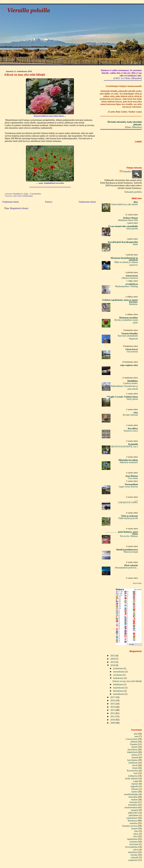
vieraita (134, 855)
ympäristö (133, 860)
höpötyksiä (132, 752)
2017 (113, 697)
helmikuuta (119, 691)
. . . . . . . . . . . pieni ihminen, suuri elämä (122, 533)
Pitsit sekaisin (131, 565)
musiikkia (133, 805)
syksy (136, 834)
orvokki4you (132, 284)
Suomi (134, 828)
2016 (113, 700)
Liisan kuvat (132, 349)
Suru (136, 831)
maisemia (133, 797)
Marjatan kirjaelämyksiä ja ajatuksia (124, 259)
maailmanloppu (131, 794)
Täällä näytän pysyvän (128, 518)
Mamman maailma (129, 318)
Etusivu (49, 202)
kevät (19, 196)
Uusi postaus (132, 352)
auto (15, 196)
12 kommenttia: (36, 194)
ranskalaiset (132, 818)
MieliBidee (132, 381)
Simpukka (127, 171)
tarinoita (133, 842)
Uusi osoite (133, 478)
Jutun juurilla (132, 229)
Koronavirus (133, 771)
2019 (113, 662)
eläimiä (134, 742)
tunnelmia (133, 852)
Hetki (135, 244)
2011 (113, 716)
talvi (135, 836)
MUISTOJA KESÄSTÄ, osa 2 (125, 447)
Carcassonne (131, 739)
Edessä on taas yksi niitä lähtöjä (25, 75)
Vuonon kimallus (130, 333)
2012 (113, 713)
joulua (134, 755)
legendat (135, 786)
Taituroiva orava (131, 431)
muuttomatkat (28, 196)
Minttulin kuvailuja (128, 460)
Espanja (134, 744)
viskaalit (135, 857)
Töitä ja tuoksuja (129, 516)
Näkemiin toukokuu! (129, 462)
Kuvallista (133, 428)
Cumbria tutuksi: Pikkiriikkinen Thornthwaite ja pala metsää (124, 386)
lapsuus (135, 784)
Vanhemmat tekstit (87, 202)
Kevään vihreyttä (130, 415)
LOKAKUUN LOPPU (128, 502)
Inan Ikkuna (132, 476)
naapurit (135, 810)
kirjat (135, 768)
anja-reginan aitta (129, 365)
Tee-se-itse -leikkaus (129, 536)
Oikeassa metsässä (130, 278)
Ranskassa (132, 821)
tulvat (136, 850)
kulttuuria (133, 776)
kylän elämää (131, 778)
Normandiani (131, 484)
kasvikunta (132, 760)
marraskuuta (119, 672)
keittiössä (133, 763)
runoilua (133, 823)
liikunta (135, 789)
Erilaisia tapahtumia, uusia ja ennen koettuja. (120, 301)
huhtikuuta (118, 684)
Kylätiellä (133, 444)
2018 (113, 665)
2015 (113, 704)
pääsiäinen (134, 815)
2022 (113, 656)
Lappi (136, 781)
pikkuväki (133, 813)
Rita (136, 202)
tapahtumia (132, 839)
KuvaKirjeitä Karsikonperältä (123, 242)
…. (136, 500)
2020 (113, 659)
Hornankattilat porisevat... (126, 568)
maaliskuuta (119, 688)
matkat (134, 799)
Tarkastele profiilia (133, 192)
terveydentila (131, 847)
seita (136, 413)
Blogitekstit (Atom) (19, 208)
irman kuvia (132, 276)
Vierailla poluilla (29, 10)
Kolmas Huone (131, 218)
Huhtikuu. (133, 304)
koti (135, 773)
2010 (113, 720)
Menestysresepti (131, 552)
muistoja (133, 802)
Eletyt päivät (132, 399)
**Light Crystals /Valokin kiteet (122, 397)
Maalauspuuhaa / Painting (127, 286)
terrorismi (134, 844)
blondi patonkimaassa (127, 550)
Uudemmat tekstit (10, 202)
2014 (113, 707)
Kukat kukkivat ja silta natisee (125, 204)
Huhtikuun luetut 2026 (128, 220)
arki (135, 734)
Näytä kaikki (137, 583)
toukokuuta (119, 678)
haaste (134, 747)
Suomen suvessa (130, 826)
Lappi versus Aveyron (128, 487)
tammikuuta (119, 694)
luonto (134, 792)
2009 (113, 723)
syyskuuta (118, 675)
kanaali (135, 757)
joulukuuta (118, 668)
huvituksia (132, 749)
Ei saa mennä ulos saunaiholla (123, 226)
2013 (113, 710)
